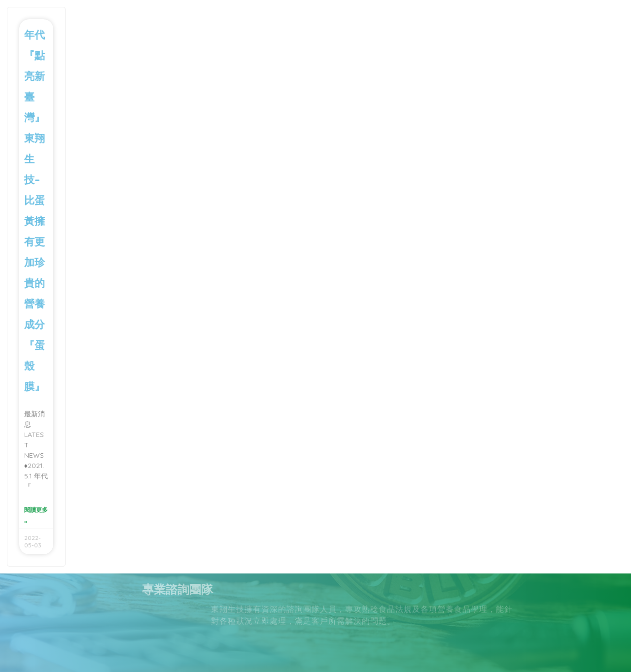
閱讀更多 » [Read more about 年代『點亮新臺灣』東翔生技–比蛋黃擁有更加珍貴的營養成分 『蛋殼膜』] (36, 516)
